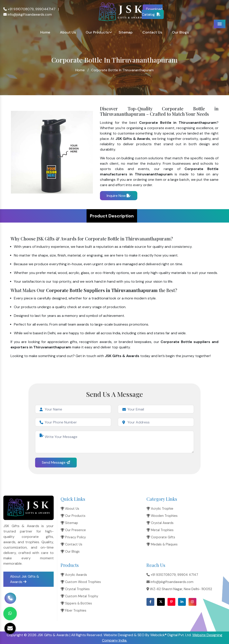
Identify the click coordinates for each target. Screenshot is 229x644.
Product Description (112, 216)
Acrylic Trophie (160, 509)
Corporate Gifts (161, 537)
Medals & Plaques (162, 544)
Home (45, 32)
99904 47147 (188, 575)
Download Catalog (152, 12)
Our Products (97, 32)
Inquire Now (119, 196)
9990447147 (45, 9)
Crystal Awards (160, 523)
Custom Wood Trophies (81, 582)
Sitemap (126, 32)
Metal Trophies (160, 530)
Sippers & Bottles (76, 603)
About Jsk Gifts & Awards (25, 579)
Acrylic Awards (74, 575)
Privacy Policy (73, 537)
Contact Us (152, 32)
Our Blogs (180, 32)
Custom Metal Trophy (79, 596)
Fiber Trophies (73, 610)
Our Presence (73, 530)
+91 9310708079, (19, 9)
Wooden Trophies (162, 516)
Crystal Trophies (75, 589)
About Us (68, 32)
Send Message (56, 462)
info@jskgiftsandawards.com (28, 15)
